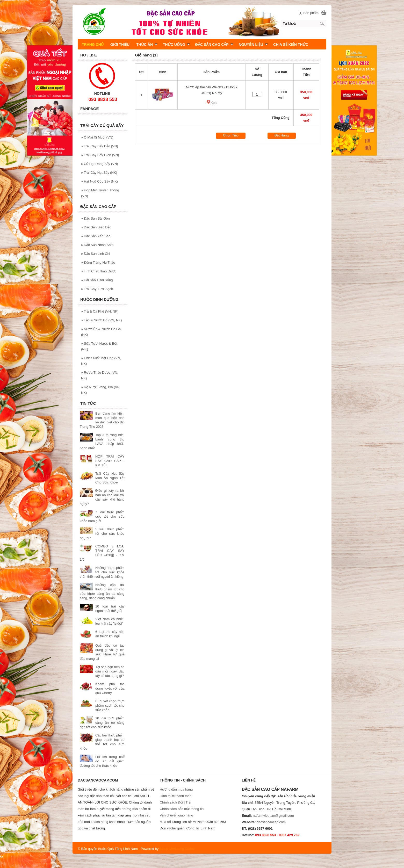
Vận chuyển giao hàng (176, 815)
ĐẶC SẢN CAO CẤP (214, 45)
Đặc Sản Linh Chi (96, 254)
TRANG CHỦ (93, 45)
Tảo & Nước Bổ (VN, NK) (101, 320)
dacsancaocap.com (271, 822)
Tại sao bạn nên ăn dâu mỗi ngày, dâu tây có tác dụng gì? (110, 671)
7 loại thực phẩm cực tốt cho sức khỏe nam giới (102, 516)
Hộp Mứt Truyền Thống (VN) (100, 193)
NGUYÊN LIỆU (253, 45)
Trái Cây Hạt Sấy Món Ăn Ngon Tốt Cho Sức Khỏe (110, 478)
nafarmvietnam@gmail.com (273, 816)
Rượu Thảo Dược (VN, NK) (100, 375)
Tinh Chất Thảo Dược (99, 271)
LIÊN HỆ (89, 56)
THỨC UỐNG (176, 45)
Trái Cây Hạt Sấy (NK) (99, 173)
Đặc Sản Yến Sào (96, 236)
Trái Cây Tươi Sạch (97, 289)
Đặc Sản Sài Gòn (95, 218)
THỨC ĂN (147, 45)
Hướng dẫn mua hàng (176, 789)
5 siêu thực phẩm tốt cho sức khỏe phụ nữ (102, 534)
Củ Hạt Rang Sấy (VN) (100, 164)
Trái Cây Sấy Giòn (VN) (100, 155)
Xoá (211, 103)
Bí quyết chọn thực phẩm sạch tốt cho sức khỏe (110, 706)
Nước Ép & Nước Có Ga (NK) (101, 332)
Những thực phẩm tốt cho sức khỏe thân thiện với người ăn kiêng (102, 572)
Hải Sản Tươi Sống (97, 280)
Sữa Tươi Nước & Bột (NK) (99, 346)
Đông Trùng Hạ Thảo (98, 262)
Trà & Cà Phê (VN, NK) (100, 311)
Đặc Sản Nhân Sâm (97, 245)
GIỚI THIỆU (120, 45)
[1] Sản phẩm (309, 13)
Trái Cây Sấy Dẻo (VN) (100, 146)
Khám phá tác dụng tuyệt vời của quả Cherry (110, 688)
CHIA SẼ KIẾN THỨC (291, 45)
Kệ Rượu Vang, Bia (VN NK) (100, 390)
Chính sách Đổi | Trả (176, 802)
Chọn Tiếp (231, 135)
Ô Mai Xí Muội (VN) (97, 137)
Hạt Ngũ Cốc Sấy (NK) (99, 181)
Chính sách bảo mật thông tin (182, 809)
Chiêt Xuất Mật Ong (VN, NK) (101, 361)
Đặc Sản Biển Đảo (96, 227)
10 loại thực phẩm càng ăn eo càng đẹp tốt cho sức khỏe (102, 723)
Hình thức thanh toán (176, 796)
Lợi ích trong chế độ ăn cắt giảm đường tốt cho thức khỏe (102, 761)
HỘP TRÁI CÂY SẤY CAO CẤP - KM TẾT (110, 461)
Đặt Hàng (282, 135)
